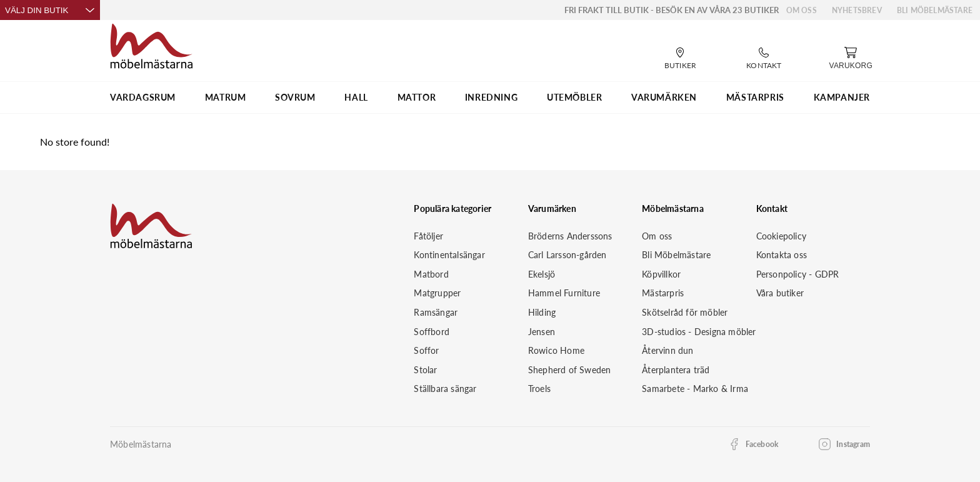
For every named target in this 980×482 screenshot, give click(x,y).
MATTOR (417, 97)
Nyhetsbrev (857, 10)
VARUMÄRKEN (664, 97)
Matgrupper (437, 293)
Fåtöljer (428, 236)
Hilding (542, 312)
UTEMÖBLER (574, 97)
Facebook (762, 444)
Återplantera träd (676, 370)
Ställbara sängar (445, 389)
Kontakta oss (782, 255)
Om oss (802, 10)
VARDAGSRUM (143, 97)
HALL (356, 97)
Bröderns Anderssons (570, 236)
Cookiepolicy (781, 236)
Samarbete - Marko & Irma (695, 389)
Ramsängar (436, 312)
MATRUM (226, 97)
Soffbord (432, 332)
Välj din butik (50, 10)
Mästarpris (663, 293)
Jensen (542, 332)
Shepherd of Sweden (570, 370)
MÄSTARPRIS (755, 97)
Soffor (426, 350)
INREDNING (491, 97)
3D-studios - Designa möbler (699, 332)
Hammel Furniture (564, 293)
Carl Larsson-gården (567, 255)
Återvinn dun (667, 350)
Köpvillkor (661, 274)
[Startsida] (152, 44)
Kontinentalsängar (449, 255)
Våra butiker (780, 293)
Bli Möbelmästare (935, 10)
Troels (539, 389)
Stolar (425, 370)
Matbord (431, 274)
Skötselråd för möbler (685, 312)
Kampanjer (842, 97)
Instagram (853, 444)
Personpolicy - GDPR (798, 274)
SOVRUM (295, 97)
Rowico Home (556, 350)
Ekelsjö (542, 274)
